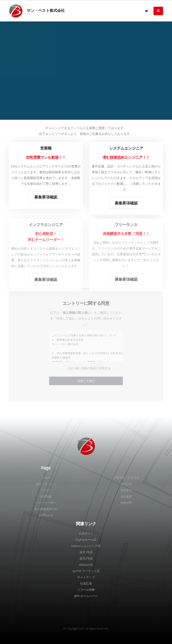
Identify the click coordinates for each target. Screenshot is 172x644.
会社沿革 (126, 484)
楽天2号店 (86, 558)
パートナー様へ (46, 503)
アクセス (46, 490)
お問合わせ (46, 515)
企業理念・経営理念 (126, 478)
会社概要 (126, 496)
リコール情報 (86, 590)
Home (46, 478)
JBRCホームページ (86, 596)
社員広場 (86, 583)
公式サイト (86, 534)
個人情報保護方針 (46, 509)
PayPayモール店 (86, 540)
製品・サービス (46, 484)
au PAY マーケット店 (86, 571)
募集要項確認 (46, 197)
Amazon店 (86, 565)
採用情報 (46, 496)
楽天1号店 (86, 552)
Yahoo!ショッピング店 (86, 546)
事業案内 (126, 490)
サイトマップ (86, 577)
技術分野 (126, 503)
